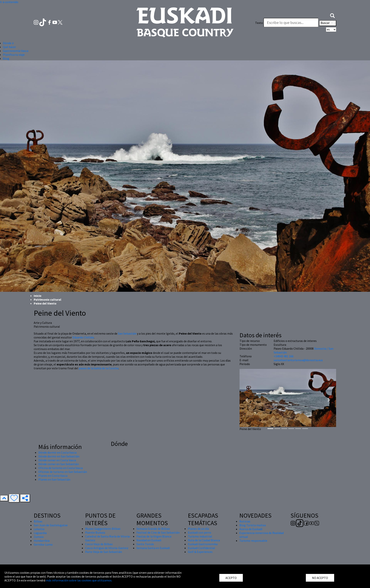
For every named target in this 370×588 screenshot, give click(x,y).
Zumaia (39, 537)
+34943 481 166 (284, 356)
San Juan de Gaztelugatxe (51, 525)
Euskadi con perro (200, 532)
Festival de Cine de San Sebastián (158, 532)
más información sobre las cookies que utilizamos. (79, 580)
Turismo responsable (253, 541)
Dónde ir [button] (8, 43)
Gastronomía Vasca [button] (16, 51)
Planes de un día (198, 529)
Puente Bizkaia (95, 532)
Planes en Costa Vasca (53, 476)
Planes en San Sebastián (54, 479)
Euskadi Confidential (201, 548)
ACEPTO (231, 578)
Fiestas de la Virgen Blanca (154, 536)
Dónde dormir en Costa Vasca (57, 452)
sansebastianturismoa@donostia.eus (298, 360)
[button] (332, 15)
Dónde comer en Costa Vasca (57, 460)
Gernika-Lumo (43, 544)
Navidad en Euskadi (149, 540)
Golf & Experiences (200, 552)
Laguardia (40, 533)
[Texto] (291, 23)
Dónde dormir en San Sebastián (59, 456)
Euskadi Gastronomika (203, 544)
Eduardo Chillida (83, 337)
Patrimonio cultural (48, 299)
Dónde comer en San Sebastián (59, 464)
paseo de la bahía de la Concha (99, 368)
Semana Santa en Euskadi (153, 548)
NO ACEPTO (320, 578)
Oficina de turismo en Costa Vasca (61, 468)
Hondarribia (42, 541)
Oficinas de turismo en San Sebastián (63, 472)
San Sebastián (127, 333)
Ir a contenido (9, 2)
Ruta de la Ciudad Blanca (204, 540)
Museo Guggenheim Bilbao (103, 529)
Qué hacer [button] (9, 47)
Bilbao (38, 521)
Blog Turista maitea (253, 525)
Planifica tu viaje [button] (14, 55)
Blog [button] (6, 58)
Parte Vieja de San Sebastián (104, 552)
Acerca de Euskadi (251, 529)
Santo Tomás (145, 544)
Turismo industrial (200, 536)
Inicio (38, 296)
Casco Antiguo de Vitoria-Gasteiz (107, 548)
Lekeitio (39, 529)
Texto (259, 23)
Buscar (328, 23)
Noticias (245, 521)
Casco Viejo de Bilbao (99, 544)
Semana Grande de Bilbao (153, 529)
